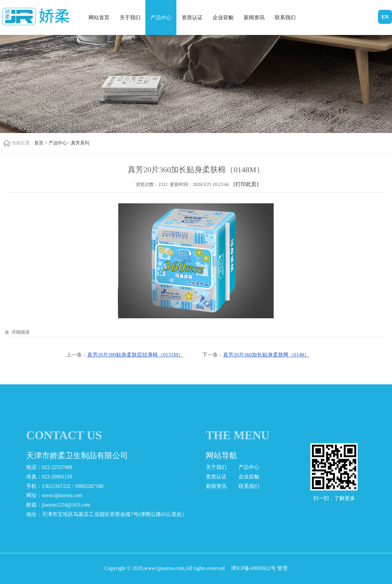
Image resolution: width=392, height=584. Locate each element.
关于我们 (130, 17)
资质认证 (192, 17)
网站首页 (99, 17)
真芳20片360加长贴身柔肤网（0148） (266, 355)
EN (385, 17)
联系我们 (285, 17)
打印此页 (246, 184)
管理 (282, 568)
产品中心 (161, 17)
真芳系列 (80, 143)
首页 (39, 143)
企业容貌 (223, 17)
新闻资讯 (254, 17)
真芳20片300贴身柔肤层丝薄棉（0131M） (135, 355)
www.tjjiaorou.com (62, 495)
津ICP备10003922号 (253, 568)
